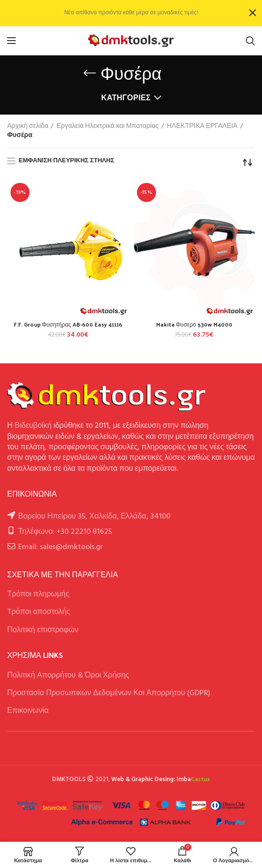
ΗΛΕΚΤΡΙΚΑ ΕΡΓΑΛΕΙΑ (202, 127)
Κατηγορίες (126, 98)
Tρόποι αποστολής (39, 612)
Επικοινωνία (28, 711)
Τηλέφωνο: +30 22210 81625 (65, 532)
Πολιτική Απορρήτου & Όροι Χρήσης (68, 676)
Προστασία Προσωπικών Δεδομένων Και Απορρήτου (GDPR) (109, 693)
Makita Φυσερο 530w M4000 (194, 325)
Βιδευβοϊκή (33, 426)
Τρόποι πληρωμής (38, 594)
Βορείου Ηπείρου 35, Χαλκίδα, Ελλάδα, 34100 (94, 517)
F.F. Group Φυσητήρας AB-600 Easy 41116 (68, 325)
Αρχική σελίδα (28, 127)
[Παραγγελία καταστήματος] (248, 162)
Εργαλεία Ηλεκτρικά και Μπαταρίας (107, 127)
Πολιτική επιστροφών (43, 630)
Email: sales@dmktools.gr (61, 547)
